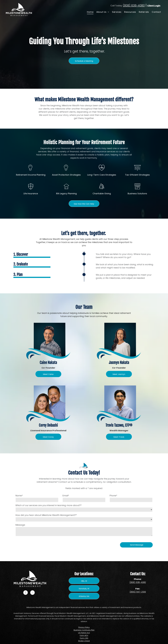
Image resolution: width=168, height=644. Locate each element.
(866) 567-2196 (138, 592)
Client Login (154, 6)
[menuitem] (90, 12)
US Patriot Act (84, 633)
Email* (66, 496)
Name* (19, 496)
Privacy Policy (84, 627)
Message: (20, 525)
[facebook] (26, 593)
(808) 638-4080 (134, 5)
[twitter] (32, 593)
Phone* (113, 496)
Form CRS (84, 638)
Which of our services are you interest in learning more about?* (48, 505)
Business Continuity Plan (84, 630)
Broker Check (84, 641)
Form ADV (84, 635)
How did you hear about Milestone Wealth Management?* (46, 515)
